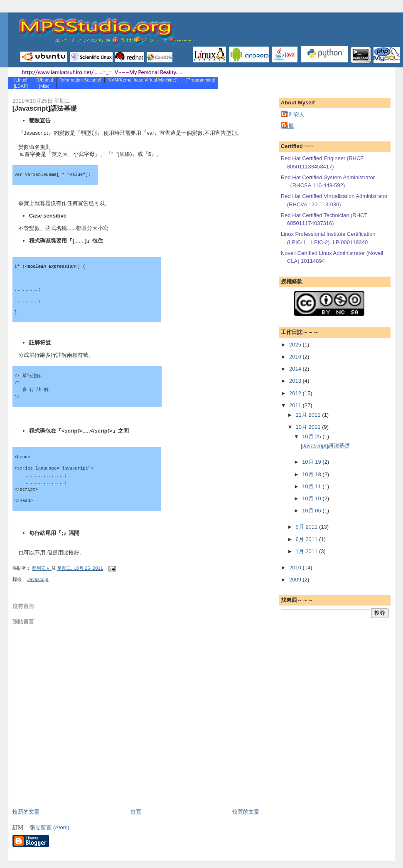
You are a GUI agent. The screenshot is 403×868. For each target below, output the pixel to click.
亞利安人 (294, 115)
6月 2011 (307, 539)
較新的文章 (26, 812)
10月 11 (312, 486)
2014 (296, 369)
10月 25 (312, 436)
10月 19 (312, 462)
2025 (296, 345)
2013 (296, 381)
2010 (296, 568)
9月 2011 (307, 527)
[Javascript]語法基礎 (325, 446)
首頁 (136, 812)
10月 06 (312, 511)
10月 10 (312, 498)
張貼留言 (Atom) (50, 827)
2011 (296, 405)
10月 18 (312, 474)
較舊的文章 (246, 812)
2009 (296, 580)
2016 (296, 357)
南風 (288, 126)
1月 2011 (307, 551)
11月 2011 (309, 415)
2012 (296, 393)
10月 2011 (309, 427)
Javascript (38, 579)
